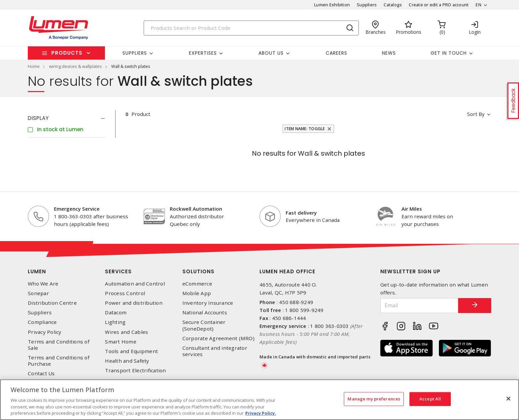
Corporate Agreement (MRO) (218, 338)
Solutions (198, 271)
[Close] (508, 399)
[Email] (419, 306)
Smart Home (121, 342)
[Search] (251, 28)
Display (38, 118)
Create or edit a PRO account (439, 5)
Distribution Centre (52, 303)
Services (118, 271)
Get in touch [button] (449, 53)
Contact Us (41, 373)
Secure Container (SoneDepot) (204, 325)
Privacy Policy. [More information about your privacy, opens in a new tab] (261, 413)
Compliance (42, 322)
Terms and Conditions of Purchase (59, 361)
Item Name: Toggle (305, 129)
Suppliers (367, 5)
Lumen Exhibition (332, 5)
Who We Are (43, 284)
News (389, 53)
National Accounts (205, 313)
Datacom (116, 313)
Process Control (125, 293)
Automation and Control (135, 284)
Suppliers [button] (135, 53)
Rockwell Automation (196, 209)
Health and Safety (127, 361)
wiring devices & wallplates (75, 66)
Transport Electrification (135, 370)
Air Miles (412, 209)
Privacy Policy (45, 332)
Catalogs (393, 5)
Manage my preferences (374, 399)
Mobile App (197, 293)
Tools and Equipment (131, 351)
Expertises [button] (203, 53)
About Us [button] (271, 53)
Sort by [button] (476, 114)
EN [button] (478, 5)
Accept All (430, 399)
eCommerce (197, 284)
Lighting (115, 322)
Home (34, 66)
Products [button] (67, 53)
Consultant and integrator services (215, 351)
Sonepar (38, 293)
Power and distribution (134, 303)
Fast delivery (301, 213)
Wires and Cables (126, 332)
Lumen (37, 271)
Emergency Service (77, 209)
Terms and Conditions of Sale (59, 345)
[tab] (67, 118)
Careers (336, 53)
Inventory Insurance (208, 303)
